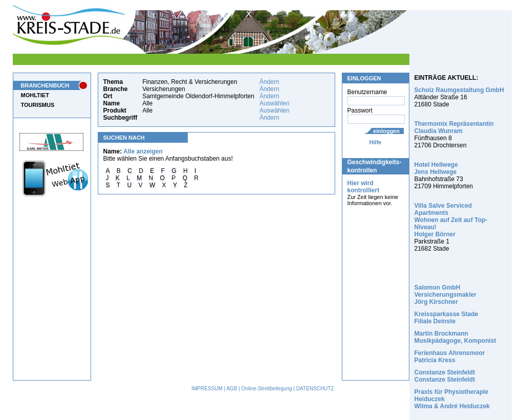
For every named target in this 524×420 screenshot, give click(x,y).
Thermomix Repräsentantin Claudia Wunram (454, 127)
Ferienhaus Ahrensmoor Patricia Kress (450, 357)
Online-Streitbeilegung (267, 389)
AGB (232, 389)
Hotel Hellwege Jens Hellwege (436, 168)
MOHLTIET (35, 95)
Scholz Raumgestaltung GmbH (459, 90)
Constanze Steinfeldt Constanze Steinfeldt (445, 376)
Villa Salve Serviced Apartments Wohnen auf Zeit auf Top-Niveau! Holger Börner (451, 220)
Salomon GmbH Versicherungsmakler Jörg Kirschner (445, 295)
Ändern (269, 82)
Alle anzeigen (143, 151)
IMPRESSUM (207, 389)
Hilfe (376, 142)
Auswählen (275, 103)
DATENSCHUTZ (315, 389)
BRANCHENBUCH (45, 85)
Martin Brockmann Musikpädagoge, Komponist (455, 337)
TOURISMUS (38, 105)
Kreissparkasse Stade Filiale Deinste (446, 318)
